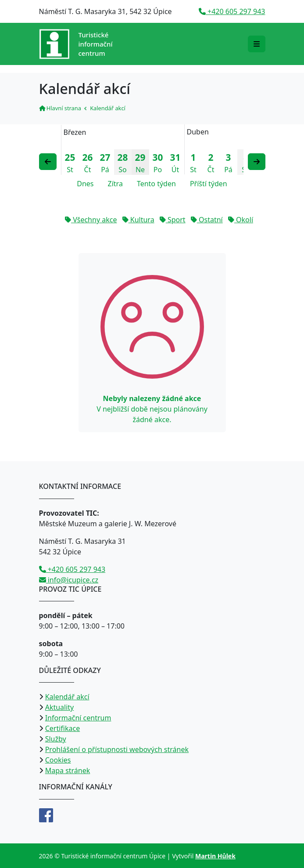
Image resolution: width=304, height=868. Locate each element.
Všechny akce (91, 220)
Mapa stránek (68, 770)
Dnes (85, 184)
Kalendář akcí (67, 697)
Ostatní (207, 220)
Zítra (115, 184)
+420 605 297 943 (232, 11)
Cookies (58, 760)
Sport (173, 220)
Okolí (241, 220)
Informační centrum (78, 718)
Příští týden (209, 184)
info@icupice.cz (69, 580)
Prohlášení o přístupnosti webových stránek (117, 749)
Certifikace (63, 728)
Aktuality (60, 707)
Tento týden (156, 184)
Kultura (138, 220)
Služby (56, 739)
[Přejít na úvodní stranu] (76, 44)
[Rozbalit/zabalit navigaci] (257, 44)
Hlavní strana (60, 108)
